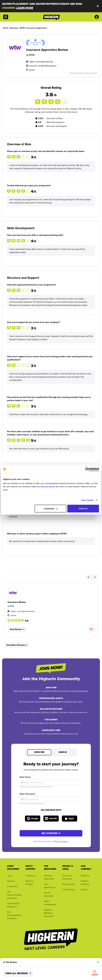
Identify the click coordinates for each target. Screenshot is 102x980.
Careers (84, 889)
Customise (51, 509)
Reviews (11, 881)
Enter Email (26, 777)
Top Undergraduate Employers (14, 915)
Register (39, 752)
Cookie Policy (69, 889)
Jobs (9, 876)
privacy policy (48, 487)
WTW (32, 55)
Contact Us (31, 876)
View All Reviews (18, 973)
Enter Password (28, 794)
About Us (85, 876)
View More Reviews (17, 645)
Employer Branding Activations (49, 913)
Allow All (83, 509)
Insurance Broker (17, 602)
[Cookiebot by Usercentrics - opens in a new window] (87, 469)
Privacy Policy (69, 884)
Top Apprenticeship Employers (14, 895)
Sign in (63, 752)
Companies (12, 886)
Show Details (88, 500)
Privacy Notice (61, 841)
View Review (17, 629)
